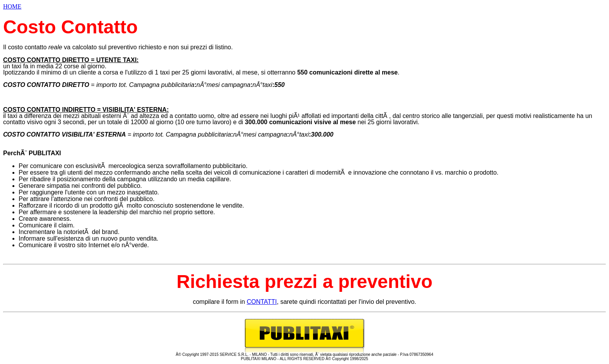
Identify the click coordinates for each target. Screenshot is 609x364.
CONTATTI (262, 302)
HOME (12, 6)
